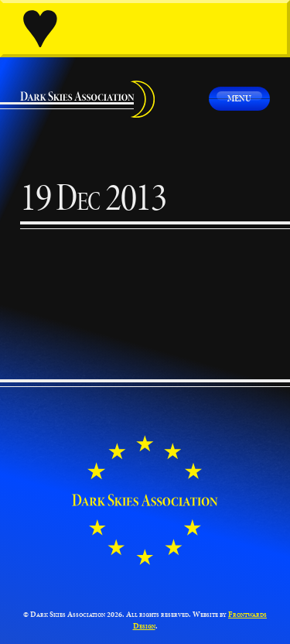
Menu (239, 98)
